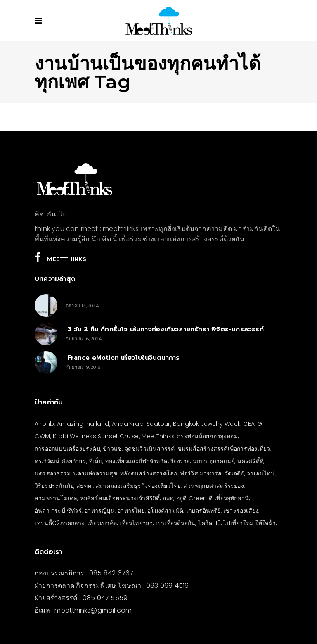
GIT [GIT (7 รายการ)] (262, 424)
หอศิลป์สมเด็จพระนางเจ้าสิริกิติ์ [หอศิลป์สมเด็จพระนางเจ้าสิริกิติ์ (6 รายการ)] (120, 498)
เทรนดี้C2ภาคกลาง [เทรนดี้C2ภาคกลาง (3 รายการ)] (60, 523)
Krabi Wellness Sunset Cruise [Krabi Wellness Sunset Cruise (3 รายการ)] (96, 436)
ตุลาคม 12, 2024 (82, 306)
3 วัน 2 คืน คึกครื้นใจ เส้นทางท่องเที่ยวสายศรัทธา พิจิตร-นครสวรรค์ (165, 329)
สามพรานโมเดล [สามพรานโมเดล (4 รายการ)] (56, 498)
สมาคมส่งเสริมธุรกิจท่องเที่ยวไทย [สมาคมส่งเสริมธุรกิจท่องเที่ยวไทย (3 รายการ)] (138, 486)
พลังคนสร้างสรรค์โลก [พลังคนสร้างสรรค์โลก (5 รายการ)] (149, 473)
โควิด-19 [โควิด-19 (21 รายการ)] (209, 523)
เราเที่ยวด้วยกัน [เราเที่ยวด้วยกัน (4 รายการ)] (175, 523)
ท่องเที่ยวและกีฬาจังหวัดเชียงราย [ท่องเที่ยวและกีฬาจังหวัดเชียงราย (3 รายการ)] (147, 461)
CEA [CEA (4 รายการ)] (249, 424)
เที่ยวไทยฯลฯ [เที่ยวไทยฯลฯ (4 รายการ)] (136, 523)
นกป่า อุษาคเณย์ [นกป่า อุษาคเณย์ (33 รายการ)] (214, 461)
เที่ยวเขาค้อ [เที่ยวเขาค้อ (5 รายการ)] (102, 523)
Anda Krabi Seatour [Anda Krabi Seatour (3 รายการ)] (141, 424)
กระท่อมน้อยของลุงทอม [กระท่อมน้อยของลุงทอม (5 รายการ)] (207, 436)
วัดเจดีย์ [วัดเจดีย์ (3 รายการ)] (234, 473)
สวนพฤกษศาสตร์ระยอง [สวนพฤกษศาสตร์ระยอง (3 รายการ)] (213, 486)
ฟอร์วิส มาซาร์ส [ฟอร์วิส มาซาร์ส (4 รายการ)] (201, 473)
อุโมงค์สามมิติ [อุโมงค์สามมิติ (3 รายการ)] (165, 511)
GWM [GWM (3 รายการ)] (43, 436)
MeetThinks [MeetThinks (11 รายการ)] (158, 436)
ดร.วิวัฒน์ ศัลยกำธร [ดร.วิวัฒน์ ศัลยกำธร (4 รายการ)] (60, 461)
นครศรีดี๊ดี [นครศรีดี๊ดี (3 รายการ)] (250, 461)
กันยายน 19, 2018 (83, 367)
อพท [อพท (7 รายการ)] (168, 498)
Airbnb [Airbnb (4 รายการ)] (44, 424)
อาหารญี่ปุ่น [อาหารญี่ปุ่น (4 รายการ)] (99, 511)
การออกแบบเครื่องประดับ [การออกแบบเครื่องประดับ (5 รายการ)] (67, 449)
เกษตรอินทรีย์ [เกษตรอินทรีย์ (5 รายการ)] (203, 511)
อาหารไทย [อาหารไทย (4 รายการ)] (131, 511)
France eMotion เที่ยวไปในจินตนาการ (123, 358)
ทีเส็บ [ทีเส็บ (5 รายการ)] (96, 461)
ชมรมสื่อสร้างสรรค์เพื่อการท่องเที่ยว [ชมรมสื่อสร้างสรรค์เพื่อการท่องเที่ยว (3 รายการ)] (224, 449)
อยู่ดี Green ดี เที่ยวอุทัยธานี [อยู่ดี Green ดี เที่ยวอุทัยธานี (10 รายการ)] (213, 498)
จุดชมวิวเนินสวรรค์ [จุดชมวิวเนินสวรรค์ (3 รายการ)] (150, 449)
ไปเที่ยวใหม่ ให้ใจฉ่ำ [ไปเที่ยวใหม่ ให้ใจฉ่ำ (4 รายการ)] (250, 523)
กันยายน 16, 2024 (84, 339)
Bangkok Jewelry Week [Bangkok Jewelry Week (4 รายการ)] (207, 424)
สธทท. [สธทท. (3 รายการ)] (85, 486)
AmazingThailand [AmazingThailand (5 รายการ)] (83, 424)
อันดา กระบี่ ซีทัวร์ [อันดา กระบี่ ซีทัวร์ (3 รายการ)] (58, 511)
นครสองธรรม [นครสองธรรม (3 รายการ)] (53, 473)
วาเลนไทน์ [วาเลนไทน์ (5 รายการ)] (261, 473)
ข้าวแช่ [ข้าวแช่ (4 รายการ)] (112, 449)
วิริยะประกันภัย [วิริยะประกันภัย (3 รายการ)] (54, 486)
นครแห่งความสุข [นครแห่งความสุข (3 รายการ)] (95, 473)
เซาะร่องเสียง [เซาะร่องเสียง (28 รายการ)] (241, 511)
